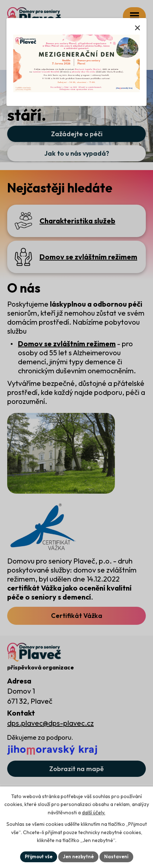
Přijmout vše (39, 856)
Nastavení (116, 856)
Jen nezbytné (78, 856)
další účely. (94, 813)
